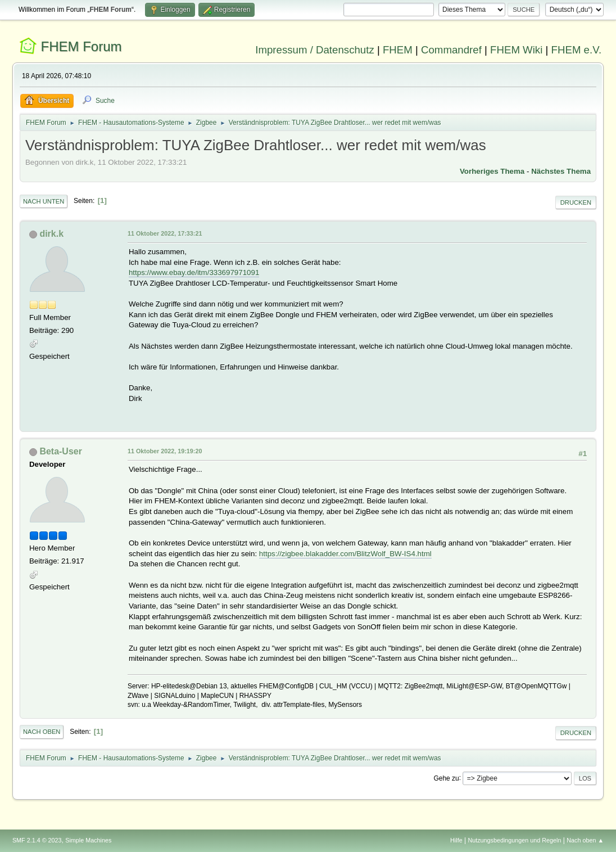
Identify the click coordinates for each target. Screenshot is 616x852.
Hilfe (456, 840)
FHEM (398, 50)
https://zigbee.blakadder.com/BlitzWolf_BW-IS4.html (345, 554)
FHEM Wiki (516, 50)
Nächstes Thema (561, 171)
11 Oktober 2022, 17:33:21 (165, 233)
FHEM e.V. (577, 50)
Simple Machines (88, 840)
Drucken (576, 202)
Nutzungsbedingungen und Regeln (514, 840)
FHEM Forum (81, 46)
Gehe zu (446, 778)
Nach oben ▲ (585, 840)
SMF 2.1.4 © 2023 (37, 840)
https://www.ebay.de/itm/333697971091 (194, 272)
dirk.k (51, 234)
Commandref (451, 50)
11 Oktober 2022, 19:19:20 (165, 451)
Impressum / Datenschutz (315, 50)
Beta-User (61, 451)
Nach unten (44, 201)
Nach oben (42, 732)
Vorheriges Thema (492, 171)
